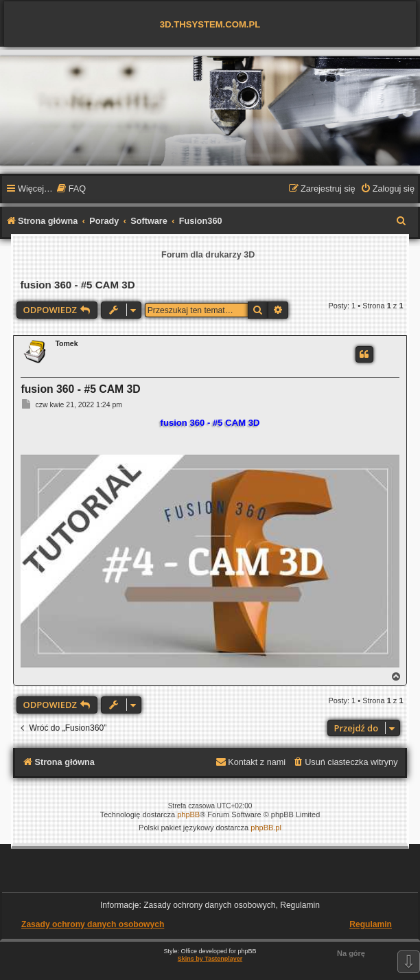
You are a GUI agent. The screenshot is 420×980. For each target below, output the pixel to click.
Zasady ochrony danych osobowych (93, 924)
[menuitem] (71, 190)
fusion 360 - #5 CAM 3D (77, 285)
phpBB (188, 814)
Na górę (351, 953)
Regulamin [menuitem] (371, 924)
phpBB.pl (266, 828)
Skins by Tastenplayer (210, 959)
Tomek (66, 343)
